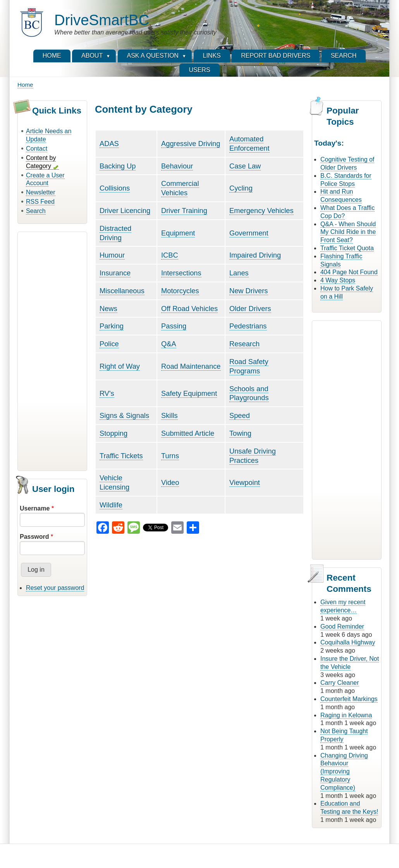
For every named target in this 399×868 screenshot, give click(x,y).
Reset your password (55, 588)
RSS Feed (40, 202)
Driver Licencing (125, 211)
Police (109, 344)
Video (170, 482)
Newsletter (41, 192)
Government (249, 233)
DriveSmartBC (102, 20)
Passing (174, 326)
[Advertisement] (52, 350)
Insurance (115, 273)
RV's (107, 393)
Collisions (115, 188)
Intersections (181, 273)
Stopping (114, 433)
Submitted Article (188, 433)
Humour (112, 255)
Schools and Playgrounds (249, 393)
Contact (37, 149)
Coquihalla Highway (348, 642)
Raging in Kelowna (346, 715)
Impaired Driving (255, 255)
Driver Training (184, 211)
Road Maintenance (191, 366)
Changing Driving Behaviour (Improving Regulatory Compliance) (344, 772)
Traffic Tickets (121, 456)
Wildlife (111, 505)
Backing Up (118, 166)
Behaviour (177, 166)
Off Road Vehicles (189, 309)
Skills (169, 415)
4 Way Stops (338, 280)
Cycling (241, 188)
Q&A (169, 344)
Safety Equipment (189, 393)
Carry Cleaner (340, 683)
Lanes (239, 273)
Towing (240, 433)
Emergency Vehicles (261, 211)
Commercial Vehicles (180, 188)
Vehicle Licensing (114, 482)
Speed (240, 415)
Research (244, 344)
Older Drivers (250, 309)
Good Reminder (342, 627)
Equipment (178, 233)
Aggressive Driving (191, 144)
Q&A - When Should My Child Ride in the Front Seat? (348, 232)
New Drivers (249, 291)
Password (34, 537)
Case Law (245, 166)
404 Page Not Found (349, 272)
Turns (170, 456)
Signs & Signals (124, 415)
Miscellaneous (122, 291)
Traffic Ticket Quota (347, 248)
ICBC (170, 255)
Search (36, 211)
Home (25, 85)
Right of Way (120, 366)
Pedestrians (248, 326)
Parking (112, 326)
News (108, 309)
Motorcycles (180, 291)
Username (35, 508)
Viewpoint (245, 482)
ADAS (109, 144)
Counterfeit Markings (349, 699)
